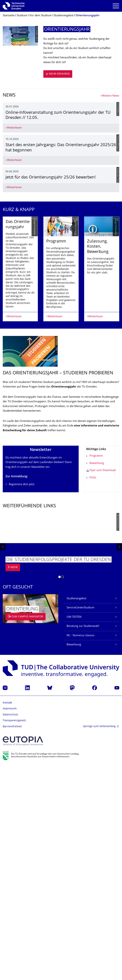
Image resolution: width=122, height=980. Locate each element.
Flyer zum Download (103, 685)
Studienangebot (76, 813)
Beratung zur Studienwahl (83, 840)
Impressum (10, 923)
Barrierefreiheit (12, 941)
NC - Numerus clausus (80, 850)
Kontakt (7, 917)
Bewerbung (97, 677)
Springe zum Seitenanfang (99, 941)
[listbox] (61, 474)
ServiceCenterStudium (80, 822)
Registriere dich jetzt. (22, 699)
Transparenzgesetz (14, 935)
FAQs (93, 692)
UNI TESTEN (74, 831)
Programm (96, 670)
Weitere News (111, 96)
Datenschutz (10, 929)
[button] (60, 792)
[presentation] (3, 761)
